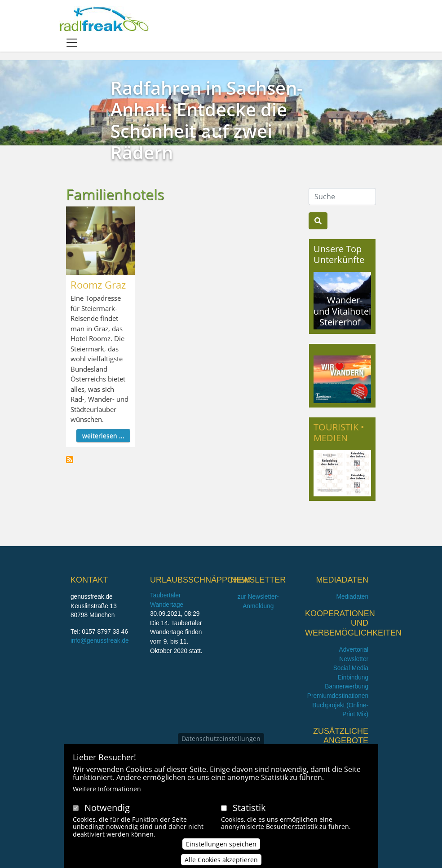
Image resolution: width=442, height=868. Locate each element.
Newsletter (354, 659)
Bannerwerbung (347, 686)
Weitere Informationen (107, 789)
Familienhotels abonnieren (70, 460)
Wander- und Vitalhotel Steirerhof (342, 311)
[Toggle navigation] (72, 43)
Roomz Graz (98, 285)
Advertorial (354, 650)
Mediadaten (352, 597)
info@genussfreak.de (100, 641)
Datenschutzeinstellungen (221, 739)
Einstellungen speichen (221, 844)
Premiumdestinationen (338, 696)
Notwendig (107, 808)
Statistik (249, 808)
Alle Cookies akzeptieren (221, 860)
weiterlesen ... (103, 436)
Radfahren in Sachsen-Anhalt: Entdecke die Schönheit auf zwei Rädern (207, 120)
